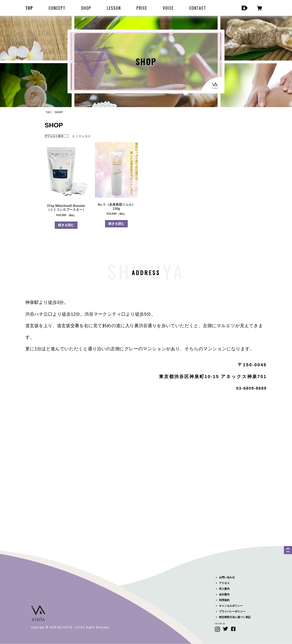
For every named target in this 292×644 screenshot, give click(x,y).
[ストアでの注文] (57, 136)
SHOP (86, 8)
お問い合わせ (227, 577)
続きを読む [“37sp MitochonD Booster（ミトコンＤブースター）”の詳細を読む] (66, 225)
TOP (29, 8)
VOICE (168, 8)
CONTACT (198, 8)
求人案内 (224, 589)
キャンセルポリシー (231, 606)
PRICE (142, 8)
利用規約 (224, 600)
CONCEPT (57, 8)
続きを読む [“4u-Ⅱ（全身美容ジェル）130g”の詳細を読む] (116, 224)
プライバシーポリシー (232, 611)
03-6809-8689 (249, 388)
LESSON (114, 8)
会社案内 (224, 594)
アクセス (224, 583)
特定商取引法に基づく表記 (235, 617)
